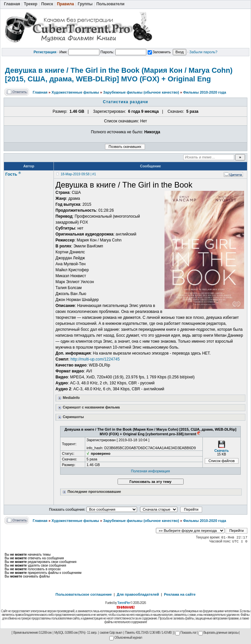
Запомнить (159, 52)
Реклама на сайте (180, 594)
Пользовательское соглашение (84, 594)
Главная (40, 92)
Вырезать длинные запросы (218, 633)
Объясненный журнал (126, 638)
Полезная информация (151, 471)
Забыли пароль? (203, 52)
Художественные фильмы (75, 92)
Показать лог (186, 633)
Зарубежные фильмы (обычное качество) (141, 92)
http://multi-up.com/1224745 (95, 359)
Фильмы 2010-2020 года (204, 92)
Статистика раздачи (126, 102)
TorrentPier (124, 603)
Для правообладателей (138, 594)
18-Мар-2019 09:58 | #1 (78, 174)
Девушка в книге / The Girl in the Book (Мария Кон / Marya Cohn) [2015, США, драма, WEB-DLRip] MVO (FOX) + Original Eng (119, 75)
